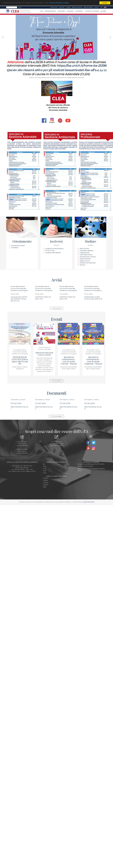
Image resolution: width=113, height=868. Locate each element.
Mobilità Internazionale (88, 263)
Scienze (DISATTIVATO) (85, 466)
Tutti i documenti (57, 416)
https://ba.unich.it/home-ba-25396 (82, 66)
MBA (45, 487)
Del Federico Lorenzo (18, 400)
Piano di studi (84, 249)
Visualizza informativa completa (60, 3)
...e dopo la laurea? (92, 11)
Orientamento (50, 11)
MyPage (68, 7)
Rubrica (96, 7)
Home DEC (62, 7)
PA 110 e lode (50, 251)
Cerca (20, 7)
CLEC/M (46, 483)
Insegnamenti (85, 253)
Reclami (83, 265)
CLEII (45, 473)
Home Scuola (54, 7)
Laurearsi (79, 11)
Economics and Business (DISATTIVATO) (91, 464)
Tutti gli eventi (56, 381)
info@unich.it (58, 442)
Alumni (103, 11)
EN (105, 7)
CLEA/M (46, 478)
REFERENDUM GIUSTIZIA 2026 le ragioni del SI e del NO (20, 360)
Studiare (70, 11)
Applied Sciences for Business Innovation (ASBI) (91, 470)
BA (44, 464)
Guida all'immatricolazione (54, 249)
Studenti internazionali (53, 253)
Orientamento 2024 (18, 246)
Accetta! (105, 3)
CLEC (45, 468)
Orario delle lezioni (86, 255)
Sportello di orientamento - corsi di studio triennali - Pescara (69, 360)
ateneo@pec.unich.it (58, 444)
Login (101, 7)
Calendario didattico (87, 251)
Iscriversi (61, 11)
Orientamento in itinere (88, 257)
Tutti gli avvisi (57, 308)
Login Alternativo (89, 502)
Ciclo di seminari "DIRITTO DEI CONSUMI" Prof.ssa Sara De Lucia (19, 299)
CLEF (45, 471)
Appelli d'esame (85, 259)
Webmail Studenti (88, 7)
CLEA (41, 11)
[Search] (12, 7)
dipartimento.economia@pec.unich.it (24, 471)
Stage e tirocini (85, 261)
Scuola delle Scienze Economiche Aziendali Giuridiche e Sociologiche (19, 288)
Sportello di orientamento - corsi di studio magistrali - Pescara (93, 360)
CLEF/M (46, 485)
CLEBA (45, 480)
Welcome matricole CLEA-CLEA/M (44, 354)
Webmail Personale (77, 7)
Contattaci (15, 248)
